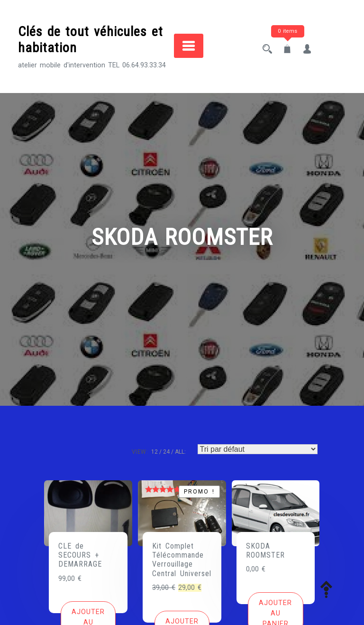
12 (155, 452)
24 (166, 452)
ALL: (180, 452)
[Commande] (258, 449)
